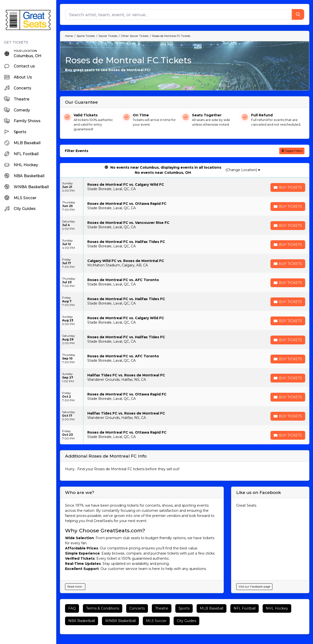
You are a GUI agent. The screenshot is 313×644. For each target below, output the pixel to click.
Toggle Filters (292, 151)
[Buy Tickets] (288, 187)
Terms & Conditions (103, 608)
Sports (184, 608)
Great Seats (246, 505)
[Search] (179, 14)
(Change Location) (243, 170)
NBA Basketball (82, 621)
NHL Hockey (277, 608)
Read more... (75, 587)
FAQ (72, 608)
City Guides (186, 621)
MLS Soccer (156, 621)
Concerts (137, 608)
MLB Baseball (212, 608)
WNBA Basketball (120, 621)
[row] (185, 187)
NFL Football (245, 608)
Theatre (162, 608)
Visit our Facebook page (254, 587)
